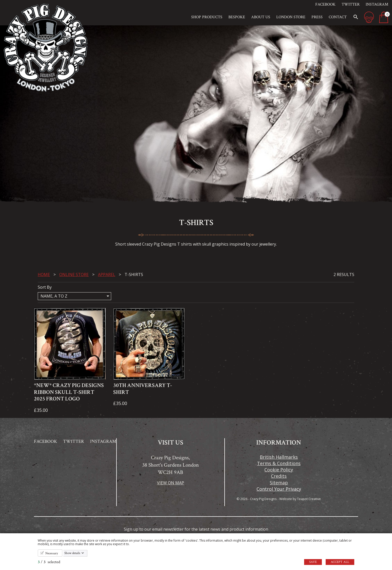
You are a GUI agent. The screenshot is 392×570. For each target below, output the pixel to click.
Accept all (340, 562)
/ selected (49, 562)
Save (313, 562)
